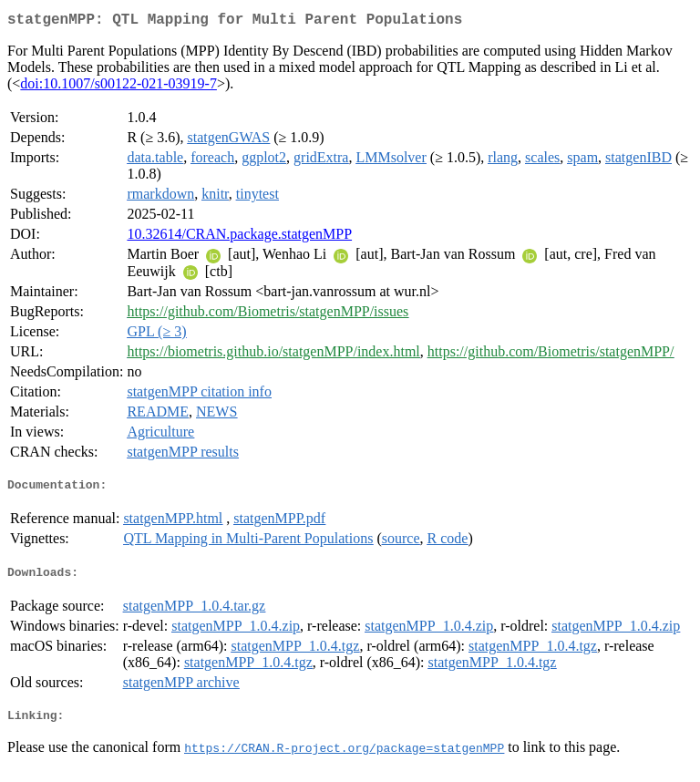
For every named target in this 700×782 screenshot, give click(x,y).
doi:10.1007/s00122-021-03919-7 (118, 87)
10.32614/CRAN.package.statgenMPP (239, 237)
